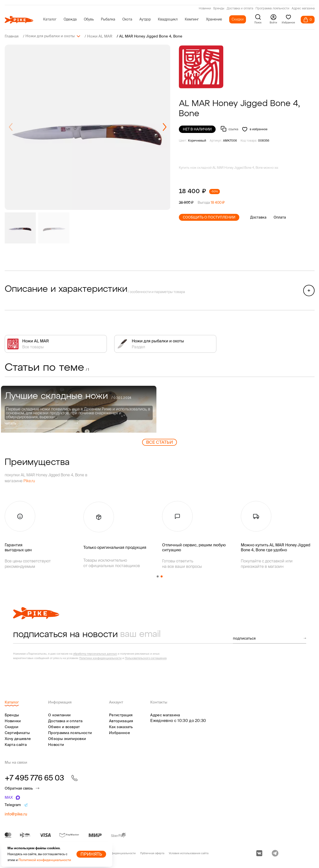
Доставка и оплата (240, 9)
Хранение (214, 19)
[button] (164, 127)
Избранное (120, 732)
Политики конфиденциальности (100, 658)
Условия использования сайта (189, 853)
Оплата (280, 217)
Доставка (258, 217)
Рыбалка (108, 19)
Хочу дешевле (18, 738)
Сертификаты (17, 732)
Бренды (219, 9)
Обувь (89, 19)
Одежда (70, 19)
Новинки (205, 9)
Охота (127, 19)
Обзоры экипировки (67, 738)
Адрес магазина (303, 9)
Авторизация (121, 721)
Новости (56, 744)
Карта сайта (16, 744)
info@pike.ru (16, 814)
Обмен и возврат (64, 727)
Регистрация (121, 715)
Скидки (238, 19)
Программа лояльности (272, 9)
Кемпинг (192, 19)
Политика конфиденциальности (115, 853)
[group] (88, 127)
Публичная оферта (152, 853)
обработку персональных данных (95, 653)
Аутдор (145, 19)
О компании (59, 715)
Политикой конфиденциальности (45, 860)
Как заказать (121, 727)
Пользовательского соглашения (146, 658)
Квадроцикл (168, 19)
